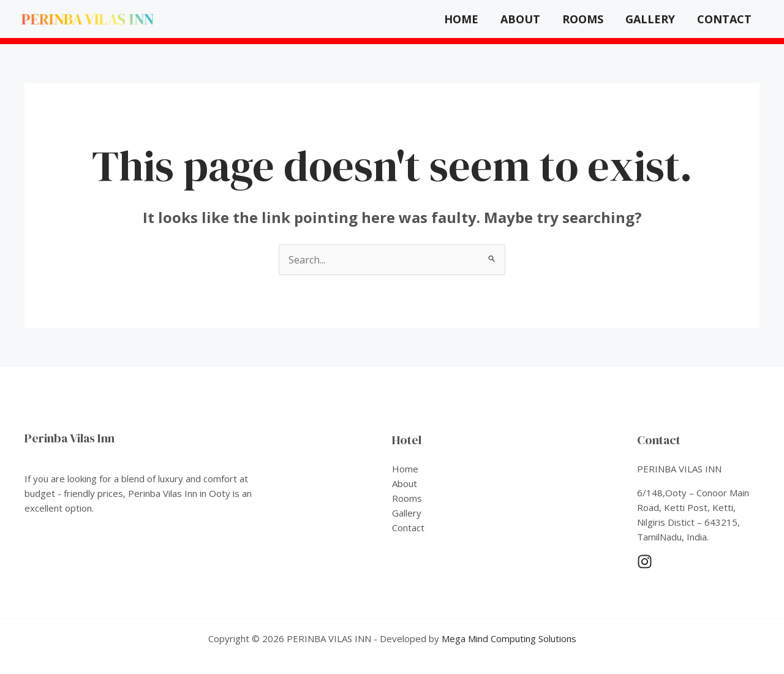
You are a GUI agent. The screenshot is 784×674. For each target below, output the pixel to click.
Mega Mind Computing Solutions (509, 638)
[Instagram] (645, 562)
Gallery (650, 19)
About (520, 19)
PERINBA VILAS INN (88, 19)
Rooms (583, 19)
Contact (724, 19)
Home (461, 19)
